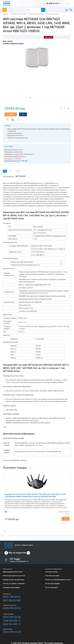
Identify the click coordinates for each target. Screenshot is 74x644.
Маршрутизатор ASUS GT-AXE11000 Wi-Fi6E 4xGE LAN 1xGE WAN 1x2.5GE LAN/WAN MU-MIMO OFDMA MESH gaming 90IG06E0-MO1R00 (35, 495)
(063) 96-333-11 (12, 624)
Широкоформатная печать (13, 572)
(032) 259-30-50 (12, 617)
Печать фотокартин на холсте (14, 576)
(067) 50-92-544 (12, 600)
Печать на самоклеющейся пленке (58, 580)
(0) (18, 171)
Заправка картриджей (11, 588)
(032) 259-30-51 (12, 597)
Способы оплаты (51, 572)
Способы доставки (52, 576)
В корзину (11, 114)
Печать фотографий (52, 584)
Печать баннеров (52, 588)
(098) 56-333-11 (12, 621)
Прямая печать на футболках (14, 580)
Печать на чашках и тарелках (14, 584)
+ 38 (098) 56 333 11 (52, 4)
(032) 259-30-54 (12, 632)
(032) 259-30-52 (12, 608)
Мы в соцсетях (17, 553)
